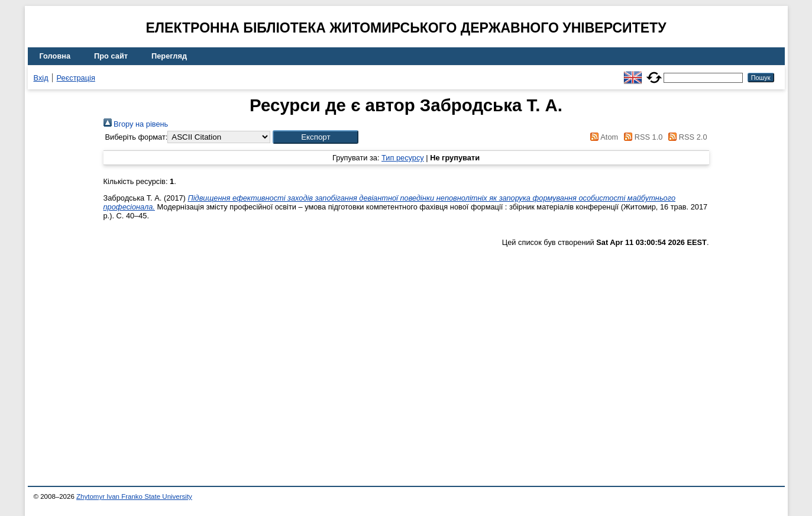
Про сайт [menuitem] (111, 56)
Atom (602, 137)
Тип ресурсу (403, 158)
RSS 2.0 (686, 137)
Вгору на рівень (136, 124)
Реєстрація (76, 78)
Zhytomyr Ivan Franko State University (134, 496)
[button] (316, 137)
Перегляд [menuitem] (169, 56)
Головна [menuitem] (55, 56)
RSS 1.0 (642, 137)
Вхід (41, 78)
